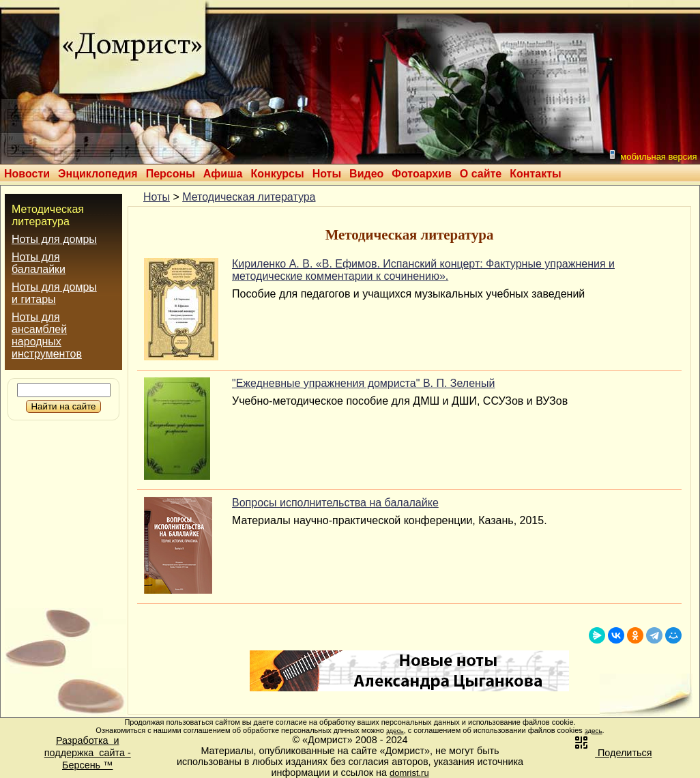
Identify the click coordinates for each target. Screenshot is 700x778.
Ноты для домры (54, 239)
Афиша (223, 174)
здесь (395, 731)
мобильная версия (652, 155)
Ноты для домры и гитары (54, 293)
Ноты (327, 174)
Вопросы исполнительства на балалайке (335, 503)
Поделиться (612, 753)
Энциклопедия (98, 174)
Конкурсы (277, 174)
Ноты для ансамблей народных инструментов (47, 335)
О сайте (481, 174)
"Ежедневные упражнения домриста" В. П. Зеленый (363, 383)
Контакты (535, 174)
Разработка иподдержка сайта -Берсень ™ (88, 753)
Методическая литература (48, 215)
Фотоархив (421, 174)
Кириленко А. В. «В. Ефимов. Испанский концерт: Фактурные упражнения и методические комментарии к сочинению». (423, 270)
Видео (366, 174)
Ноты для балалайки (39, 263)
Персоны (171, 174)
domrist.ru (409, 773)
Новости (27, 174)
